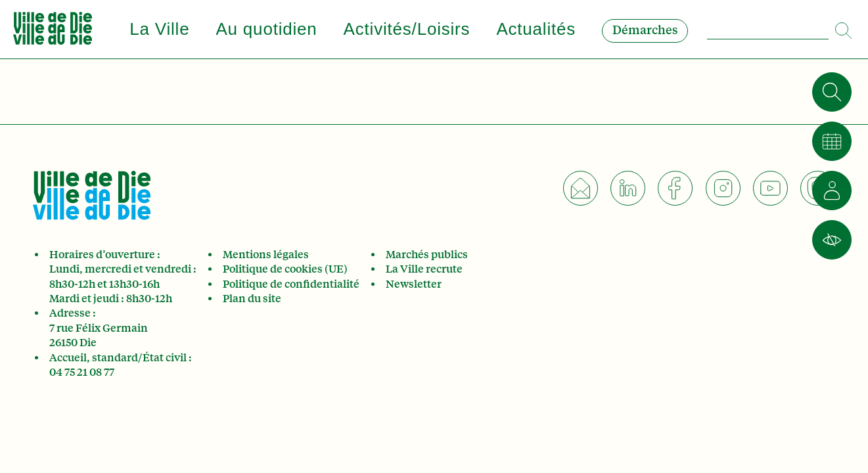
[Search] (845, 25)
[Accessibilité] (832, 240)
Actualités (536, 29)
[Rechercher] (832, 92)
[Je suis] (832, 191)
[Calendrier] (832, 141)
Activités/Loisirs (407, 29)
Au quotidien (266, 29)
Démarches (645, 30)
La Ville (159, 29)
